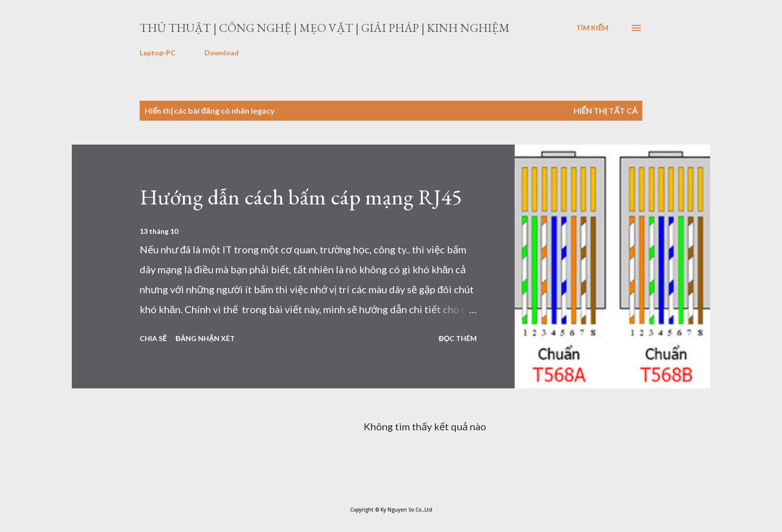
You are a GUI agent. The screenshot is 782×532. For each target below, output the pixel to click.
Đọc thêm (458, 338)
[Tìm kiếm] (592, 28)
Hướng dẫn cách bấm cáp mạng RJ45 (301, 197)
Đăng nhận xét (205, 338)
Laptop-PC (158, 53)
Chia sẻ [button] (153, 338)
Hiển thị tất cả (605, 110)
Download (222, 53)
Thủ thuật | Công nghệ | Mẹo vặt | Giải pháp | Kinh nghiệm (325, 28)
